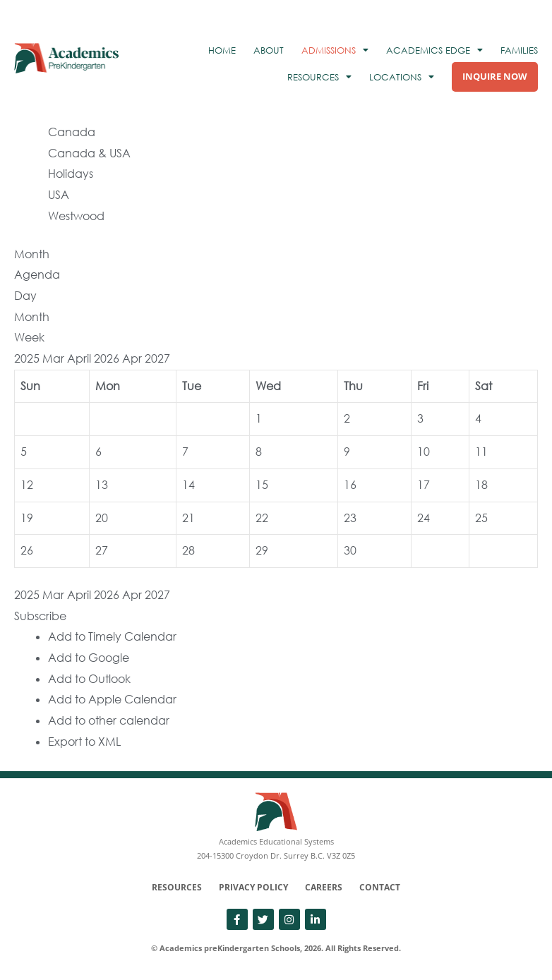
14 (188, 485)
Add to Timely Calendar (112, 636)
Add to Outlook (89, 679)
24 (424, 518)
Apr (133, 358)
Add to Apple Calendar (112, 699)
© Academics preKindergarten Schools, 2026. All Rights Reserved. (276, 948)
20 (102, 518)
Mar (55, 358)
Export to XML (84, 742)
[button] (40, 616)
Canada (72, 132)
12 (27, 485)
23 (350, 518)
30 (350, 550)
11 (481, 452)
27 (102, 550)
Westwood (76, 216)
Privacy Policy (253, 887)
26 (27, 550)
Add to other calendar (109, 720)
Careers (324, 887)
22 (262, 518)
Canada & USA (89, 153)
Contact (380, 887)
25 (481, 518)
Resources (177, 887)
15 (262, 485)
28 (188, 550)
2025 (28, 358)
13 (102, 485)
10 (424, 452)
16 (350, 485)
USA (59, 195)
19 (27, 518)
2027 (157, 358)
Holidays (71, 174)
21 (188, 518)
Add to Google (89, 658)
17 (424, 485)
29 (262, 550)
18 (481, 485)
